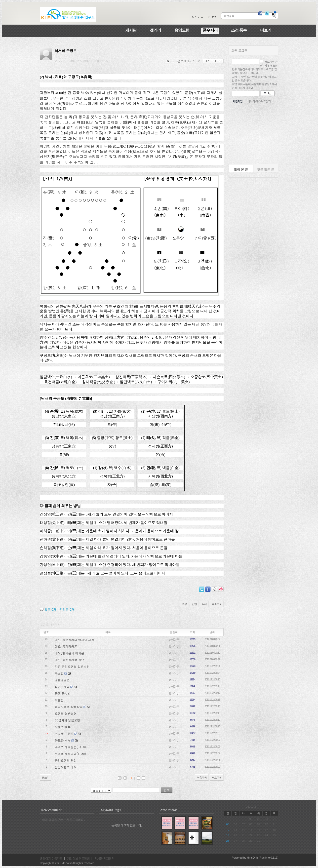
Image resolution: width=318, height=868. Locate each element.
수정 (184, 604)
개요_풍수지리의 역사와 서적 (75, 640)
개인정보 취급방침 (78, 858)
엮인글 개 (67, 609)
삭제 (204, 604)
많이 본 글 (241, 169)
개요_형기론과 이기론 (70, 653)
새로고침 (217, 777)
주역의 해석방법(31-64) (71, 747)
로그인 (212, 17)
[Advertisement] (253, 136)
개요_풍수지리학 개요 (70, 660)
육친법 (59, 700)
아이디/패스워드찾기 (259, 101)
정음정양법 (62, 680)
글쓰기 (45, 777)
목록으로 (217, 604)
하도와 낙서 (63, 740)
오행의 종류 (63, 727)
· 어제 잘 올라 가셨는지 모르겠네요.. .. (63, 819)
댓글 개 (50, 609)
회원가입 (198, 17)
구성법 (59, 673)
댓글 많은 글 (266, 169)
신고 (171, 61)
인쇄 (182, 61)
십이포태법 (62, 687)
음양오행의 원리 (66, 760)
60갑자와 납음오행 (68, 720)
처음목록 (202, 777)
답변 (194, 604)
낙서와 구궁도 (64, 733)
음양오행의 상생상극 (69, 707)
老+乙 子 (174, 639)
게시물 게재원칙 (104, 858)
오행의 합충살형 (66, 713)
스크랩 (195, 61)
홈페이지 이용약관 (51, 858)
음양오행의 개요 (66, 767)
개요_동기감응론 (66, 646)
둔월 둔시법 (63, 693)
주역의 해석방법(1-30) (70, 754)
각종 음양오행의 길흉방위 (72, 666)
